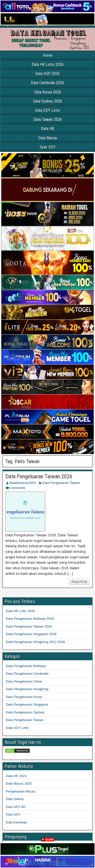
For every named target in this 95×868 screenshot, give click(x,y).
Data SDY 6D (16, 807)
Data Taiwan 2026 (48, 119)
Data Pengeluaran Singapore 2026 (31, 634)
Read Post (79, 582)
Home (48, 55)
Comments (17, 488)
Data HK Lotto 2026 (48, 64)
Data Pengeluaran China (24, 681)
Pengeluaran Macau (21, 791)
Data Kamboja (16, 822)
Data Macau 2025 (19, 784)
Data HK (48, 129)
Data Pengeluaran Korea (24, 697)
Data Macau (48, 138)
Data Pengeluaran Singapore (27, 704)
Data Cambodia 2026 (48, 83)
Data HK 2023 (16, 776)
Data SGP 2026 (48, 74)
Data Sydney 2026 (48, 101)
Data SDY (13, 814)
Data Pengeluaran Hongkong (27, 689)
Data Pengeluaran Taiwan (61, 483)
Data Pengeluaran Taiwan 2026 (39, 476)
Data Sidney (15, 799)
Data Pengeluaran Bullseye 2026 (30, 619)
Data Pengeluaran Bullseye (26, 666)
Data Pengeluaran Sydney (25, 712)
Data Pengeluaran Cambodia (27, 674)
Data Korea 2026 (48, 92)
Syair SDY (48, 147)
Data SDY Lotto (48, 110)
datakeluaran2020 (23, 483)
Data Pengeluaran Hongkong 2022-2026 (35, 642)
